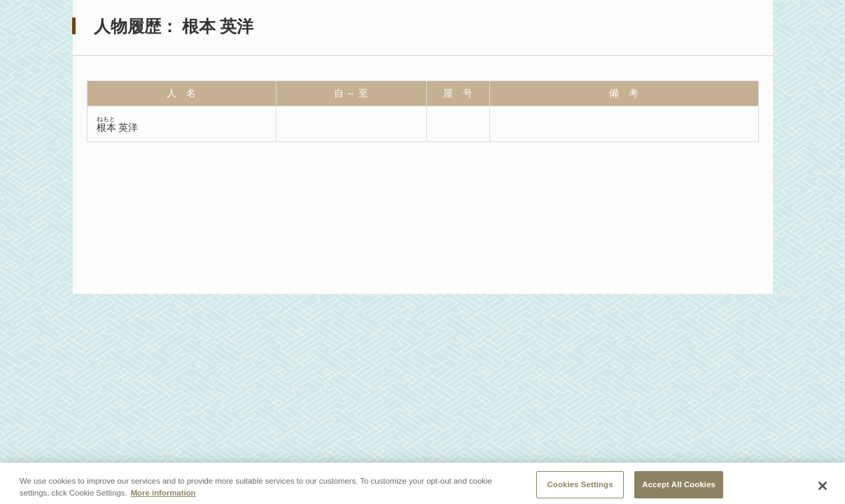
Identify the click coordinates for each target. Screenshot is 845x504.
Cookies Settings (580, 487)
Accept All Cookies (679, 487)
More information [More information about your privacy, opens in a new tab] (163, 496)
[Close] (823, 489)
